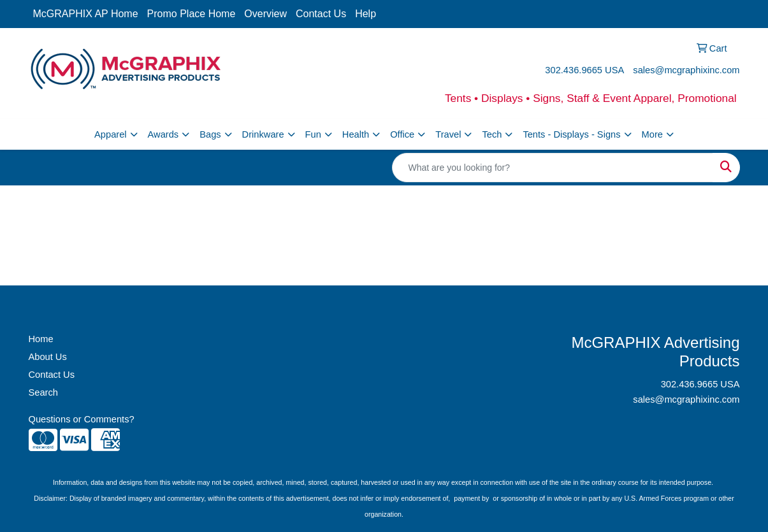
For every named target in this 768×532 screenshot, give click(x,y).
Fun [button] (313, 134)
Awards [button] (163, 134)
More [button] (652, 134)
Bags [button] (210, 134)
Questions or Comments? (82, 419)
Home (41, 339)
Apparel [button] (111, 134)
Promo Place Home (192, 14)
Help (366, 14)
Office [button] (402, 134)
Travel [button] (448, 134)
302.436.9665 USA (584, 70)
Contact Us (321, 14)
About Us (48, 357)
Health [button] (356, 134)
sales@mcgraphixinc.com (686, 70)
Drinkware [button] (263, 134)
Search (43, 392)
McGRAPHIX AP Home (86, 14)
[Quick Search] (553, 168)
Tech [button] (492, 134)
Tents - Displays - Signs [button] (571, 134)
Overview (265, 14)
